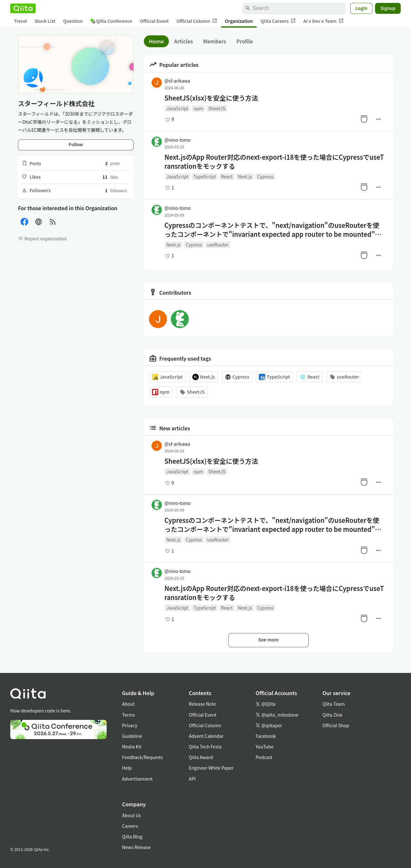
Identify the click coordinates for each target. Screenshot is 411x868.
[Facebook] (24, 222)
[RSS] (53, 222)
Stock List (45, 21)
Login (362, 8)
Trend (20, 21)
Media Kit (132, 747)
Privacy (130, 725)
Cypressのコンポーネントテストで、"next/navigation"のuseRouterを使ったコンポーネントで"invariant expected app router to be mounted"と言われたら (273, 230)
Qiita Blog (132, 837)
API (192, 779)
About (128, 704)
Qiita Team (334, 704)
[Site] (39, 222)
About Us (131, 815)
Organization (239, 21)
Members (215, 41)
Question (73, 21)
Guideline (132, 736)
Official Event (154, 21)
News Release (136, 847)
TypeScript (205, 176)
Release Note (202, 704)
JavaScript (177, 108)
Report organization (42, 239)
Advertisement (137, 779)
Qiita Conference (111, 21)
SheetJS (217, 108)
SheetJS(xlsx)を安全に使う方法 (211, 98)
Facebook (266, 736)
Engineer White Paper (211, 768)
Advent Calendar (206, 736)
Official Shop (336, 725)
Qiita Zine (332, 715)
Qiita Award (201, 757)
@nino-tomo (178, 140)
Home (156, 41)
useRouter (218, 245)
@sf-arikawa (177, 81)
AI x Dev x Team (324, 21)
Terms (128, 715)
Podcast (264, 757)
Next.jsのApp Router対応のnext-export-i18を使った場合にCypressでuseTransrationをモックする (274, 162)
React (227, 176)
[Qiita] (23, 8)
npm (198, 108)
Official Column (197, 21)
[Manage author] (378, 119)
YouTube (265, 747)
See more (268, 640)
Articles (183, 41)
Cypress (265, 176)
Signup (388, 8)
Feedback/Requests (143, 757)
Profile (245, 41)
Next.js (245, 176)
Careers (130, 826)
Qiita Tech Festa (205, 747)
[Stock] (364, 119)
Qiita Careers (278, 21)
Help (127, 768)
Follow (76, 145)
